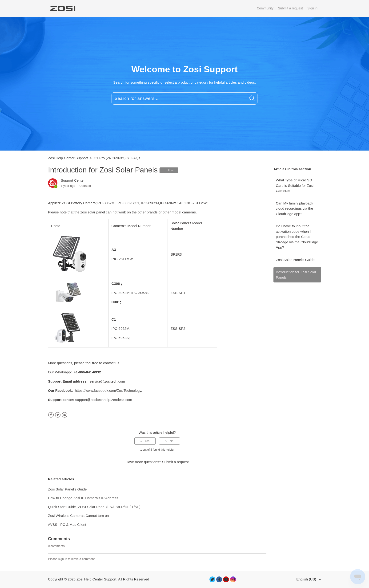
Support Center (73, 180)
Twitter (58, 415)
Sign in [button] (312, 8)
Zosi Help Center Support (68, 158)
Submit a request (290, 8)
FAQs (136, 158)
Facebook (51, 415)
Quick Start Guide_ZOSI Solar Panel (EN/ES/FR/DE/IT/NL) (94, 507)
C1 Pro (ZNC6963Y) (110, 158)
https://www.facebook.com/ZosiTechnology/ (109, 390)
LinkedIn (65, 415)
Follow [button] (169, 170)
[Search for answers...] (184, 98)
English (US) (307, 579)
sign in (63, 559)
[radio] (145, 441)
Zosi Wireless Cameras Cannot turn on (78, 516)
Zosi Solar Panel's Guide (295, 260)
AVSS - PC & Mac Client (67, 525)
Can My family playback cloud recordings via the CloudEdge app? (294, 208)
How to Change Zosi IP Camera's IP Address (83, 498)
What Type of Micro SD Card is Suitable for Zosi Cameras (295, 185)
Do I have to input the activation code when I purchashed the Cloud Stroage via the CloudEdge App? (297, 237)
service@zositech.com (107, 381)
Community (265, 8)
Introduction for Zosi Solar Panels (296, 275)
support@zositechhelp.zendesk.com (104, 400)
